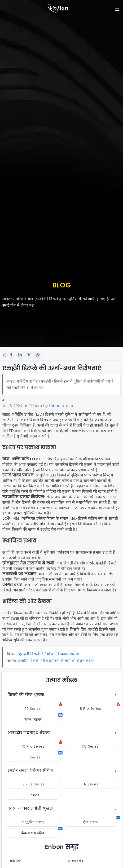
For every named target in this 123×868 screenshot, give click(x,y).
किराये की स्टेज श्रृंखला (26, 695)
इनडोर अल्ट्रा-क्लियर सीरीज (30, 770)
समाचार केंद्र (74, 861)
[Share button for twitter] (29, 355)
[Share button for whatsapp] (38, 355)
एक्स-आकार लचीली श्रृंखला (31, 808)
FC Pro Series (41, 745)
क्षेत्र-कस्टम (101, 821)
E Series (33, 795)
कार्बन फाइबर (42, 718)
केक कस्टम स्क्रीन (41, 832)
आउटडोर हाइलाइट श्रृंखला (29, 732)
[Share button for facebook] (11, 355)
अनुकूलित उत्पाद (33, 822)
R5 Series (43, 707)
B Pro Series (99, 707)
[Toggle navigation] (117, 9)
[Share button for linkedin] (20, 355)
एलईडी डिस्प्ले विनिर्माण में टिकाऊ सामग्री (49, 654)
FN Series (91, 784)
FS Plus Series (33, 784)
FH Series (43, 756)
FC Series (91, 746)
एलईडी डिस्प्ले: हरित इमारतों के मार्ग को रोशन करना (56, 661)
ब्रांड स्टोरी (15, 861)
